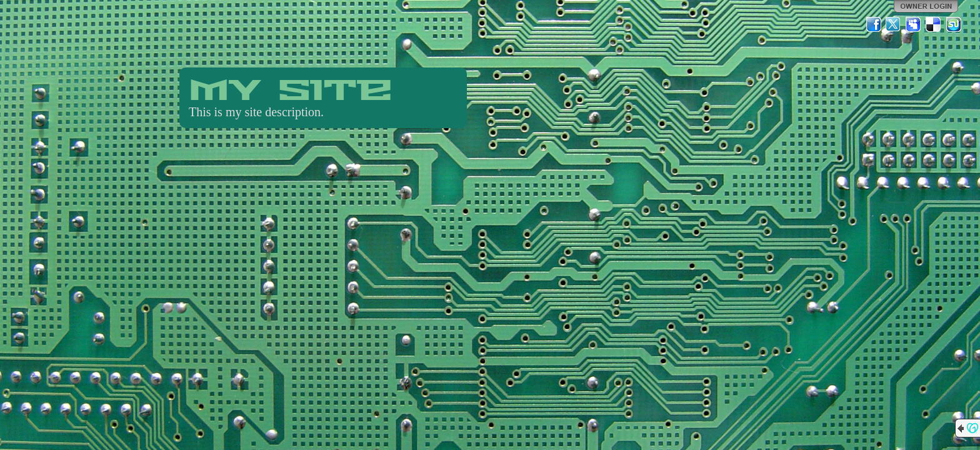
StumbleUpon (954, 24)
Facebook (874, 24)
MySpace (914, 24)
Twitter (894, 24)
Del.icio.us (934, 24)
